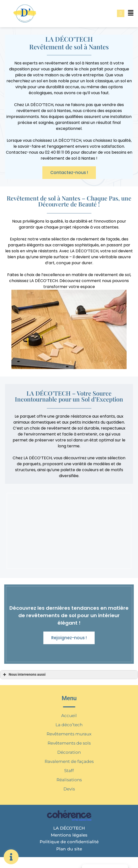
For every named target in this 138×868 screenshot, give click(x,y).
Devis (69, 789)
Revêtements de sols (69, 743)
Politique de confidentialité (69, 842)
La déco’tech (69, 725)
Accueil (69, 716)
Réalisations (69, 780)
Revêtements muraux (69, 734)
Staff (69, 771)
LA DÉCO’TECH (69, 828)
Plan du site (69, 849)
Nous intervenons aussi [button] (24, 675)
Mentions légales (69, 835)
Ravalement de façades (69, 761)
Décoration (69, 752)
